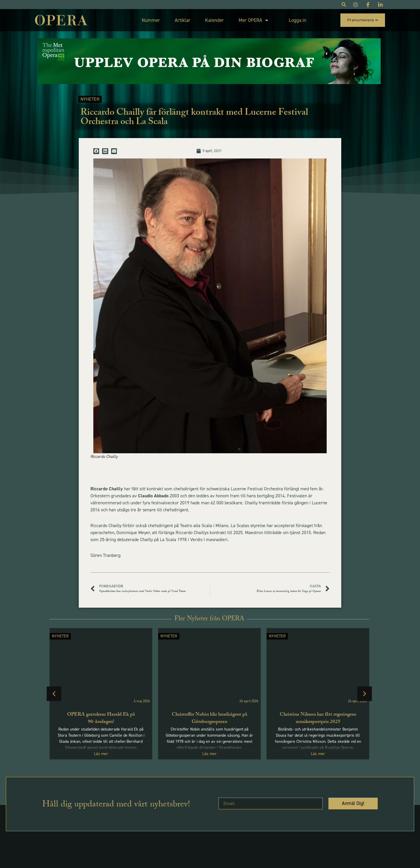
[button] (96, 151)
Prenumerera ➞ (363, 20)
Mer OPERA (253, 20)
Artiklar (183, 20)
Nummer (151, 20)
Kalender (215, 20)
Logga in (297, 20)
